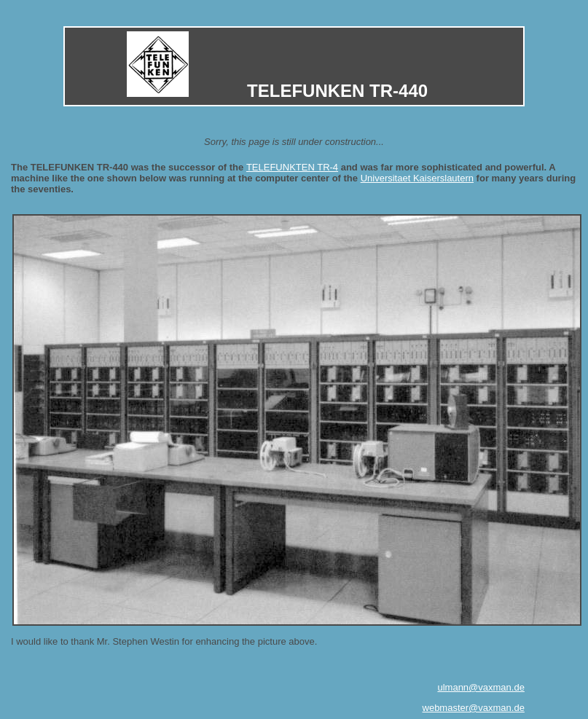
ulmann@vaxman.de (481, 687)
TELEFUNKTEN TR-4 (292, 167)
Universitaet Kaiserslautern (417, 178)
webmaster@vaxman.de (474, 708)
